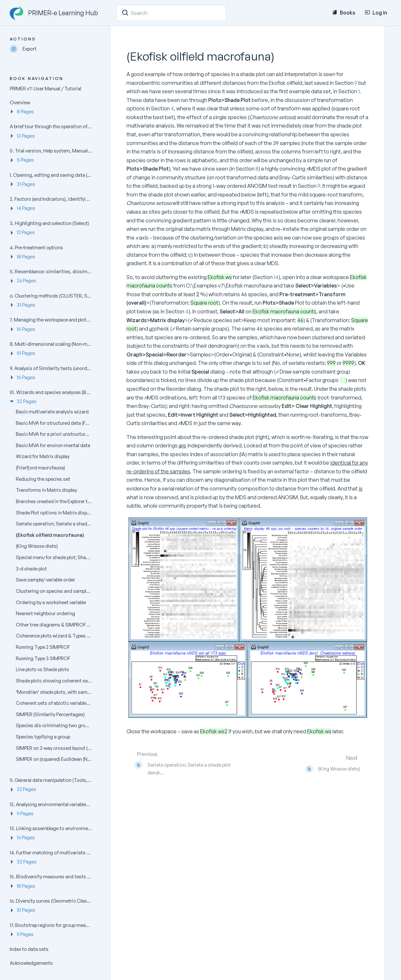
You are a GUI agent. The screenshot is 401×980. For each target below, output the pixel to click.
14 (276, 277)
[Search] (125, 13)
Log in (376, 13)
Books (344, 13)
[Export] (53, 49)
